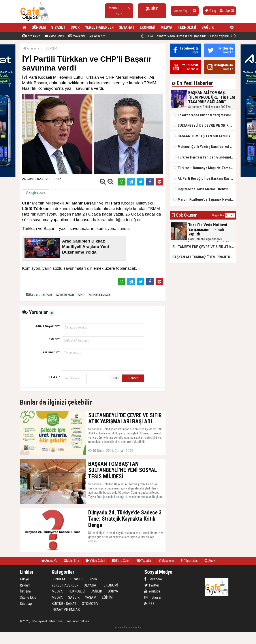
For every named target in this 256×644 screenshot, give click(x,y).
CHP (81, 295)
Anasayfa (31, 48)
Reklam (25, 585)
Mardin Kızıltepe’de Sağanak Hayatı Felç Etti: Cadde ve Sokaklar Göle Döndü (204, 199)
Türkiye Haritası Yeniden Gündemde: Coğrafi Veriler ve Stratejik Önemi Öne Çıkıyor (204, 157)
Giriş (211, 11)
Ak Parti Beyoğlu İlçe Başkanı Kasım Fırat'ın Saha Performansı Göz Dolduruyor (204, 178)
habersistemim (133, 627)
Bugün (216, 215)
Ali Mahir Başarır (100, 295)
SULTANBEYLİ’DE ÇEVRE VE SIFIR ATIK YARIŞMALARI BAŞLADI (204, 125)
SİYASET (58, 27)
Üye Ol (227, 11)
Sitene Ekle (28, 597)
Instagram (154, 597)
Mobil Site (72, 561)
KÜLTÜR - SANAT (64, 604)
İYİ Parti (47, 295)
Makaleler (77, 36)
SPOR (75, 27)
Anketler (97, 36)
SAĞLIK (208, 27)
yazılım (119, 627)
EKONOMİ (148, 27)
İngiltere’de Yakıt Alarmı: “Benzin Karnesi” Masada (204, 189)
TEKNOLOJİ (187, 27)
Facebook (153, 579)
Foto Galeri (31, 36)
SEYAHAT (127, 27)
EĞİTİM (107, 597)
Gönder (133, 378)
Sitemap (26, 604)
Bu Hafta (230, 215)
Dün (222, 215)
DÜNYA (113, 591)
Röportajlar (189, 561)
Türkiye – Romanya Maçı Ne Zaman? (203, 168)
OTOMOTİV (90, 604)
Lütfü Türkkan (65, 295)
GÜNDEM (39, 27)
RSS (149, 604)
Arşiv (210, 561)
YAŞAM (91, 597)
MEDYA (167, 27)
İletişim (25, 591)
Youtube (152, 591)
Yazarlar (144, 561)
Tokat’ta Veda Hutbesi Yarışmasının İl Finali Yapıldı (204, 115)
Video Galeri (54, 36)
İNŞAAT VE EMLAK (66, 610)
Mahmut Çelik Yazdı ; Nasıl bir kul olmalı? (204, 146)
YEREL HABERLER (99, 27)
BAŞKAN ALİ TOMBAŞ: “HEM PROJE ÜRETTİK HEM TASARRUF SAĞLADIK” (204, 257)
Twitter (152, 585)
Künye (24, 579)
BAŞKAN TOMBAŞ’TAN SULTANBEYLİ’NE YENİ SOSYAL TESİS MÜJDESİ (204, 136)
